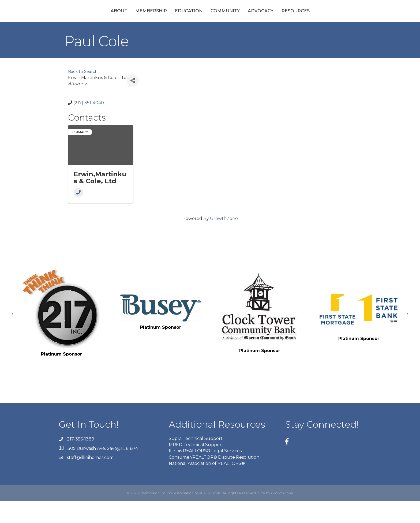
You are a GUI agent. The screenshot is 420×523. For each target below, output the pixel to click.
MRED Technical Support (196, 467)
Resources (340, 22)
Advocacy (305, 22)
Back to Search (83, 94)
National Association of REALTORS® (207, 485)
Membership (107, 22)
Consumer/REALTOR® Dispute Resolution (214, 479)
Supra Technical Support (196, 461)
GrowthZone (224, 240)
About (75, 22)
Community (269, 22)
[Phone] (78, 215)
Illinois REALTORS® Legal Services (205, 473)
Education (145, 22)
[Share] (133, 103)
